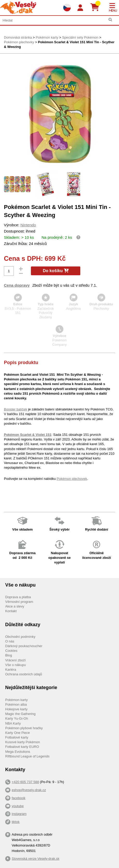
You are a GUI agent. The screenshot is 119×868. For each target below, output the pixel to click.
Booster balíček (16, 409)
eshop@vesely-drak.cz (29, 790)
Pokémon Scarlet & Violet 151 (28, 435)
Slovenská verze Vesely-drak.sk (36, 859)
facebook (19, 798)
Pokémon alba (16, 704)
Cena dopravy (17, 285)
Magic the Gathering (20, 714)
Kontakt (11, 611)
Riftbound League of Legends (27, 756)
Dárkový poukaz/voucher (24, 646)
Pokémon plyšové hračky (24, 728)
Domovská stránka (18, 37)
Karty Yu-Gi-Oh (17, 718)
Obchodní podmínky (20, 637)
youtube (18, 806)
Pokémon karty (47, 37)
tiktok (16, 822)
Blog (9, 655)
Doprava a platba (18, 597)
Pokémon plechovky (19, 42)
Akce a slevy (15, 606)
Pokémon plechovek (72, 479)
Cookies (11, 651)
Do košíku (56, 271)
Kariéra (11, 670)
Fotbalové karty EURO (22, 747)
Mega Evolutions (18, 752)
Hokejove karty (16, 709)
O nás (10, 641)
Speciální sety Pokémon (80, 37)
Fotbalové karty (17, 737)
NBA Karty (13, 723)
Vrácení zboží (15, 660)
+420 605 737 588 (25, 782)
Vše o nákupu (16, 665)
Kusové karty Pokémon (23, 742)
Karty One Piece (18, 733)
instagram (19, 814)
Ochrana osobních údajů (24, 674)
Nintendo (28, 225)
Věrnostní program (19, 602)
